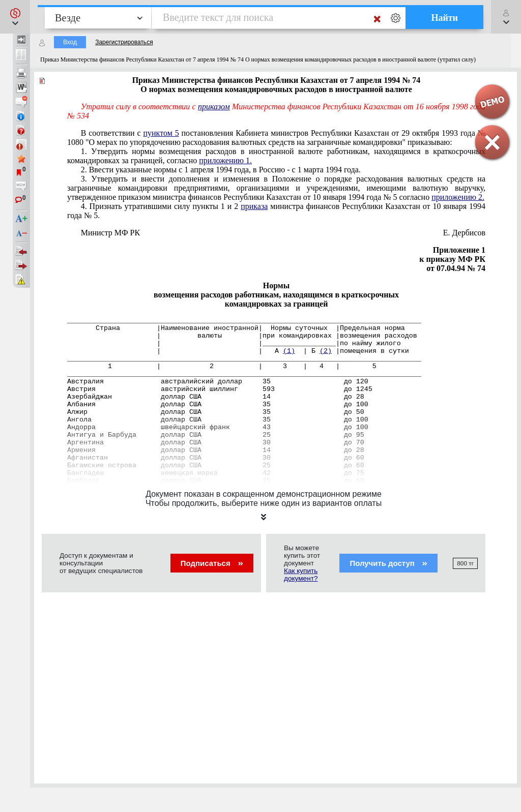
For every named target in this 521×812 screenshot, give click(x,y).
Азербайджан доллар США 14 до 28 (216, 397)
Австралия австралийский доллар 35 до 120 (218, 382)
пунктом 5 (161, 133)
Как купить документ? (301, 575)
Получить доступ (388, 563)
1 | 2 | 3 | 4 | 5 (222, 366)
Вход (70, 42)
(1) (289, 351)
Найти (444, 18)
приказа (254, 206)
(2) (326, 351)
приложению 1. (225, 160)
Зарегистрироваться (124, 42)
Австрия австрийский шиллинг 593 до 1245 (220, 389)
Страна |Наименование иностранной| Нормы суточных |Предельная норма (236, 328)
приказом (214, 107)
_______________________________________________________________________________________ (244, 321)
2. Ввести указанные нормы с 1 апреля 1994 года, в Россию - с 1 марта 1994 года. (221, 170)
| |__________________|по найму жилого (234, 343)
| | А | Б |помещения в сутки (238, 351)
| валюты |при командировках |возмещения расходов (242, 336)
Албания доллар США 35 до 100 (218, 404)
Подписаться (212, 563)
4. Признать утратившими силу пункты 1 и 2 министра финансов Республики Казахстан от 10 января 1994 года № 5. (276, 211)
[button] (15, 17)
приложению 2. (458, 197)
